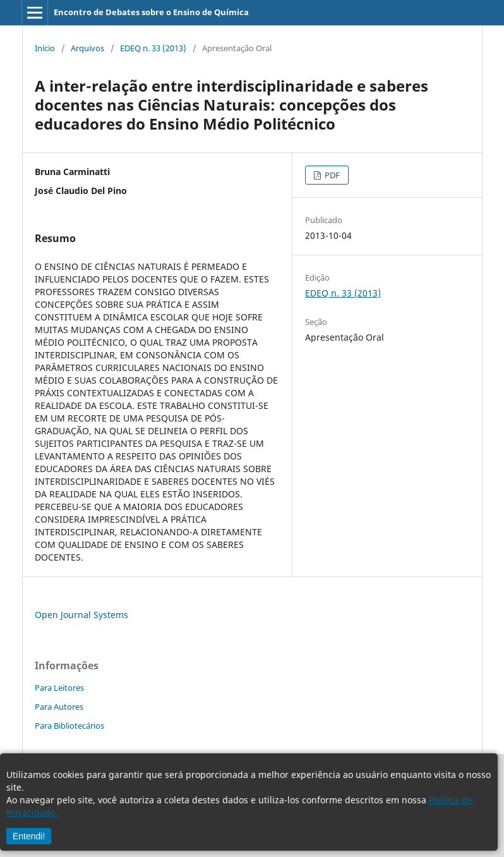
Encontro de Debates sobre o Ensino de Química (151, 12)
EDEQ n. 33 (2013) (153, 48)
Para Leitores (59, 688)
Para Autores (59, 707)
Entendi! (29, 836)
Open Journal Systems (81, 615)
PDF (331, 175)
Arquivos (87, 48)
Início (45, 48)
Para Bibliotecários (69, 726)
